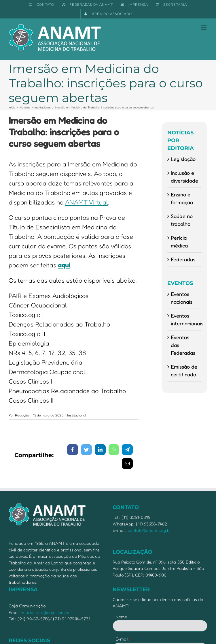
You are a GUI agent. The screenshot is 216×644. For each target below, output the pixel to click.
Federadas (183, 259)
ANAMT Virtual (87, 202)
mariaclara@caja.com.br (46, 612)
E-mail (123, 639)
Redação (22, 415)
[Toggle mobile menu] (204, 28)
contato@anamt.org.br (150, 530)
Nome (121, 617)
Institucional (77, 415)
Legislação (183, 159)
